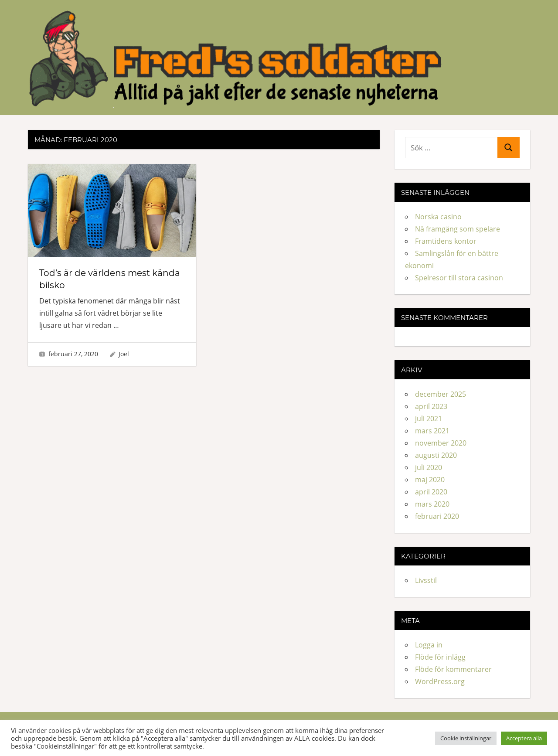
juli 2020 (429, 467)
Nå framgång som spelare (458, 229)
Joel (124, 354)
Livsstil (426, 580)
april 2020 (431, 492)
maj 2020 (430, 480)
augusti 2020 (436, 455)
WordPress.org (440, 681)
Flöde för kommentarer (453, 669)
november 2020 (441, 443)
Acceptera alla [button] (524, 738)
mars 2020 (432, 504)
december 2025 (441, 394)
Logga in (429, 645)
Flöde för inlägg (440, 657)
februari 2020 (437, 516)
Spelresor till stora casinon (459, 278)
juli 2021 (429, 419)
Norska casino (438, 217)
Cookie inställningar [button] (466, 738)
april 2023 (431, 406)
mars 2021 (432, 431)
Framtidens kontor (446, 241)
